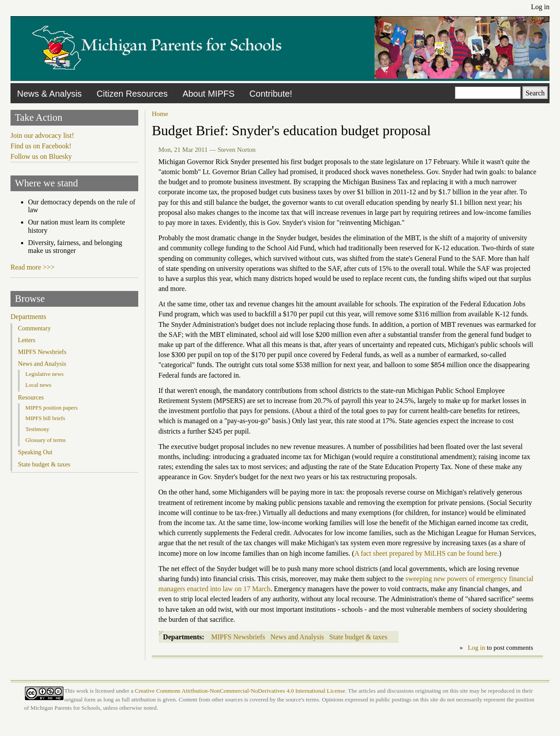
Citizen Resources (132, 94)
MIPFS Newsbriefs (238, 637)
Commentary (34, 328)
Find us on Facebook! (41, 146)
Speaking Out (35, 452)
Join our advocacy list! (42, 135)
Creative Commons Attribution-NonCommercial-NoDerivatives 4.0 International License (240, 691)
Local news (38, 385)
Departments (28, 317)
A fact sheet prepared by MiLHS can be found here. (427, 553)
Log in (540, 7)
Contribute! (271, 94)
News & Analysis (49, 94)
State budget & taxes (359, 637)
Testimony (37, 429)
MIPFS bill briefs (45, 418)
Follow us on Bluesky (41, 156)
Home (160, 114)
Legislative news (44, 374)
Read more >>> (33, 267)
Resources (31, 397)
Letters (27, 340)
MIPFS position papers (51, 408)
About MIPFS (208, 94)
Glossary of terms (45, 440)
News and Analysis (297, 637)
